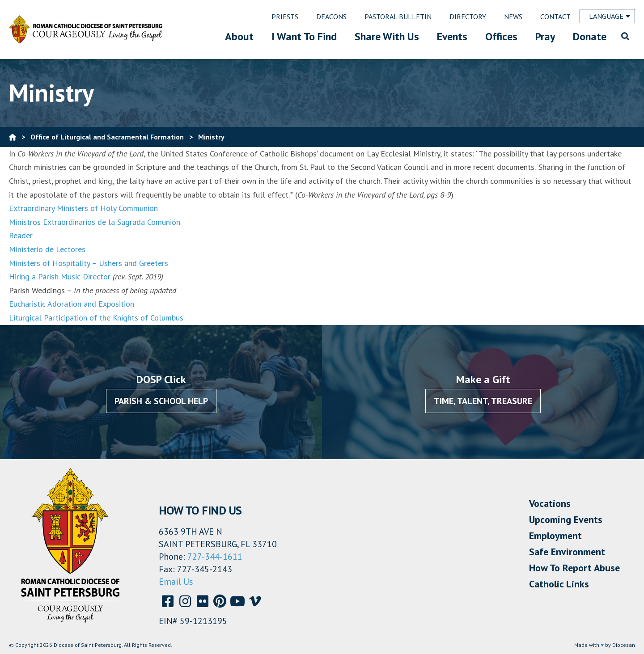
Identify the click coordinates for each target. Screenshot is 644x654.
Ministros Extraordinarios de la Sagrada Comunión (95, 222)
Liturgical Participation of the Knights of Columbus (96, 318)
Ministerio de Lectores (47, 249)
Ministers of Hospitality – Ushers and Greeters (89, 263)
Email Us (176, 582)
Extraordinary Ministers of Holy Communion (83, 208)
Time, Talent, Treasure (483, 401)
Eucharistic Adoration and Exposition (72, 304)
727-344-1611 (215, 557)
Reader (21, 235)
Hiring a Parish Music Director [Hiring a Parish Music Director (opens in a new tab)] (60, 276)
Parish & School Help (161, 401)
